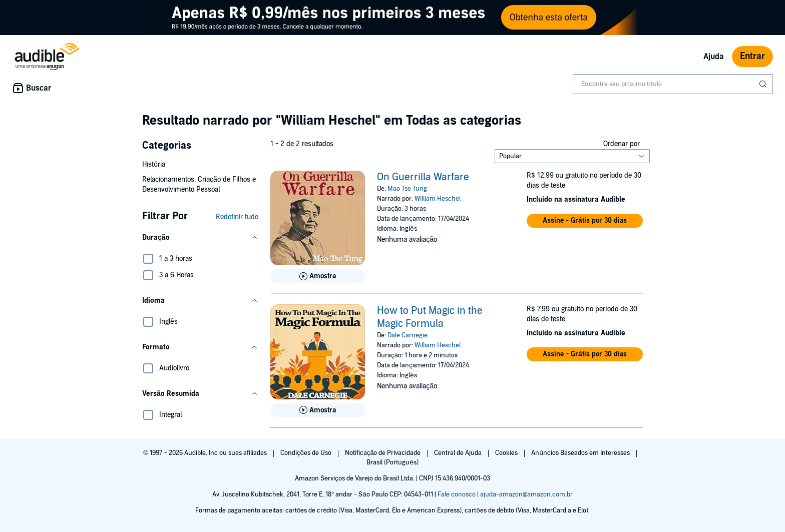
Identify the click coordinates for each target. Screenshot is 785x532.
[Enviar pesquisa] (764, 84)
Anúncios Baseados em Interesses (581, 453)
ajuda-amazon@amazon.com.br (526, 494)
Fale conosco (457, 494)
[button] (200, 238)
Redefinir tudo (237, 217)
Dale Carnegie (408, 335)
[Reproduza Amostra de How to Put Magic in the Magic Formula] (318, 410)
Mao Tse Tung (407, 189)
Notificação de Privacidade (384, 453)
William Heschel (438, 199)
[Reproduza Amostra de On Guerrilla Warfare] (318, 276)
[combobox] (673, 84)
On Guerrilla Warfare (423, 177)
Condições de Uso (307, 453)
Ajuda (714, 57)
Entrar (752, 56)
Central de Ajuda (459, 453)
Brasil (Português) (392, 462)
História (154, 164)
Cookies (507, 453)
